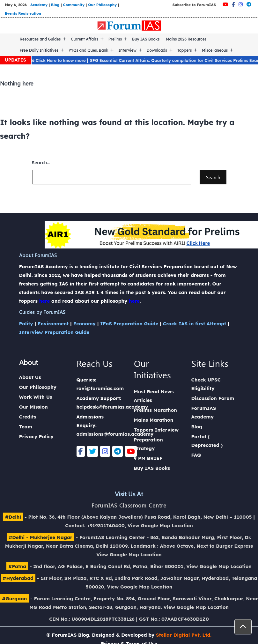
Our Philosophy (102, 5)
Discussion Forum (213, 398)
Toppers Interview (156, 430)
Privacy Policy (36, 437)
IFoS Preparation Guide (129, 324)
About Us (30, 377)
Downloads (157, 50)
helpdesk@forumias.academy (112, 407)
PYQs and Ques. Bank (88, 50)
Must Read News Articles (154, 396)
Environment (53, 324)
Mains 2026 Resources (186, 39)
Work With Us (36, 397)
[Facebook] (233, 4)
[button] (243, 627)
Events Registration (23, 13)
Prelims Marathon (155, 410)
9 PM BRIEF (148, 458)
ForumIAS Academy (204, 412)
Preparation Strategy (148, 444)
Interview (127, 50)
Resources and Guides (40, 39)
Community (74, 5)
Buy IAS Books (146, 39)
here (45, 301)
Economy (85, 324)
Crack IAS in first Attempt (195, 324)
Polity (26, 324)
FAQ (196, 455)
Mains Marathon (154, 420)
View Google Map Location (160, 526)
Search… (41, 163)
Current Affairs (85, 39)
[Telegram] (249, 4)
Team (26, 427)
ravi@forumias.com (100, 388)
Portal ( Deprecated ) (207, 441)
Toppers (185, 50)
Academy (39, 5)
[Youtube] (225, 4)
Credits (28, 417)
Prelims (115, 39)
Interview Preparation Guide (54, 332)
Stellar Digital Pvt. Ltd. (184, 635)
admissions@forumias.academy (115, 434)
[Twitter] (92, 451)
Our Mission (33, 407)
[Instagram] (241, 4)
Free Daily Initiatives (39, 50)
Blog (55, 5)
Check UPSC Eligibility (206, 384)
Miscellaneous (215, 50)
